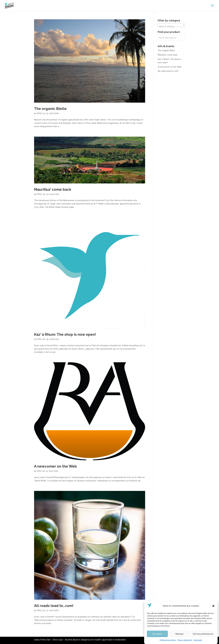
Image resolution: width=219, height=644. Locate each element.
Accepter (157, 634)
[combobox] (171, 25)
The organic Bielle (50, 109)
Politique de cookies (168, 641)
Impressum (198, 641)
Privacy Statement (185, 641)
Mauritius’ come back (53, 189)
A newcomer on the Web (55, 466)
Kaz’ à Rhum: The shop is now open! (65, 334)
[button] (213, 606)
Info (57, 113)
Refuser (179, 634)
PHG (39, 113)
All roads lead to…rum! (54, 606)
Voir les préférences (203, 634)
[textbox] (171, 26)
